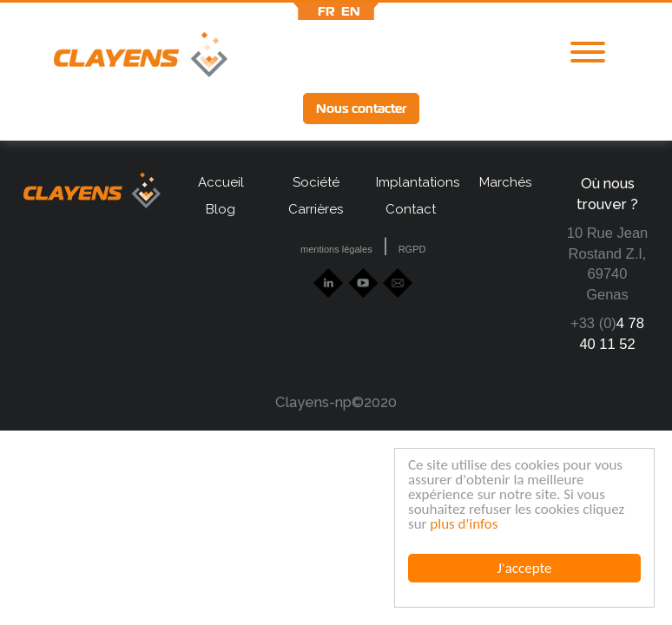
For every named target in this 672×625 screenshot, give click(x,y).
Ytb (510, 110)
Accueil (221, 182)
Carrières (316, 209)
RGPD (412, 249)
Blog (221, 209)
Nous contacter (361, 109)
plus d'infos (464, 524)
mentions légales (336, 249)
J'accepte (525, 568)
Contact (411, 209)
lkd (453, 110)
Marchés (505, 182)
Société (316, 182)
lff (571, 108)
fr (326, 11)
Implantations (410, 182)
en (351, 11)
